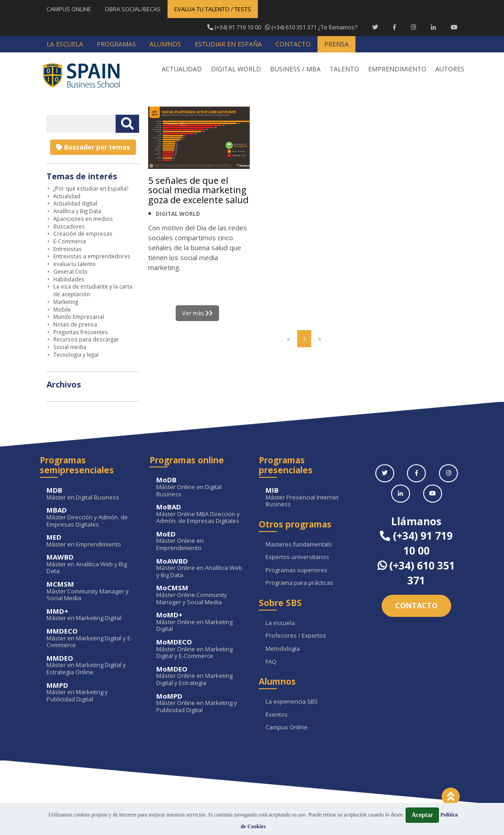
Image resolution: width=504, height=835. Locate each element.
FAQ (271, 662)
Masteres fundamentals (299, 545)
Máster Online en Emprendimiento (201, 541)
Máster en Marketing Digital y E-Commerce (91, 638)
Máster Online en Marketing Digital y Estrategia (201, 676)
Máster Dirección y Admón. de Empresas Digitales (91, 517)
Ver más (198, 313)
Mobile (62, 309)
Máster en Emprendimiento (91, 541)
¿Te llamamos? (282, 27)
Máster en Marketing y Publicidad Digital (91, 693)
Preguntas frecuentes (81, 332)
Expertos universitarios (297, 557)
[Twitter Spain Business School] (375, 27)
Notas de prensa (75, 324)
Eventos (277, 715)
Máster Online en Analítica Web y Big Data (201, 568)
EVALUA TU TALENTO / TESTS (213, 9)
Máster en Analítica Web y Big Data (91, 564)
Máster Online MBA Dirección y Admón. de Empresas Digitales (201, 514)
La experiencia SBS (292, 702)
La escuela (280, 623)
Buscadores (69, 226)
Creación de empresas (83, 233)
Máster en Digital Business (91, 494)
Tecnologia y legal (76, 355)
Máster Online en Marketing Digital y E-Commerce (201, 649)
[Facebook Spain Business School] (394, 27)
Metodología (283, 649)
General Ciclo (70, 271)
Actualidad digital (75, 203)
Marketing (66, 302)
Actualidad (67, 196)
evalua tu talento (75, 264)
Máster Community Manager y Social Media (91, 591)
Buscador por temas (93, 147)
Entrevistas (68, 249)
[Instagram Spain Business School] (413, 27)
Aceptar (422, 815)
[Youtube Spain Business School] (454, 27)
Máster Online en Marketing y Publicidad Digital (201, 703)
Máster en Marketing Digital (91, 615)
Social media (70, 347)
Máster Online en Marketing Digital (201, 622)
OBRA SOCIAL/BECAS (133, 9)
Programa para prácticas (299, 583)
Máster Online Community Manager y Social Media (201, 595)
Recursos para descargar (86, 339)
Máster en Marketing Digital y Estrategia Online (91, 665)
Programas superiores (296, 570)
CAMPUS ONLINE (69, 9)
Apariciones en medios (83, 219)
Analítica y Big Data (77, 211)
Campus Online (287, 728)
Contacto (416, 606)
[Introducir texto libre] (81, 124)
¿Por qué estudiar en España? (91, 188)
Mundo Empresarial (79, 317)
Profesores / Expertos (296, 636)
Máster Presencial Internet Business (310, 497)
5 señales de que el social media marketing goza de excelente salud (198, 190)
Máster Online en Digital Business (201, 487)
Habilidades (69, 279)
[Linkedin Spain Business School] (433, 27)
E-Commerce (70, 241)
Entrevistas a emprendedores (92, 256)
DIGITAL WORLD (178, 214)
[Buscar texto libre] (127, 124)
